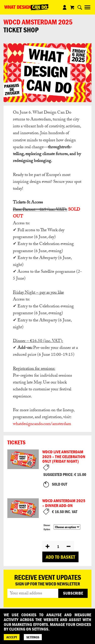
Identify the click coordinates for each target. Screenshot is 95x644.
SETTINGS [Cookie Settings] (33, 637)
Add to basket (60, 557)
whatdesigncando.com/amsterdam (42, 424)
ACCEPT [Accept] (12, 637)
